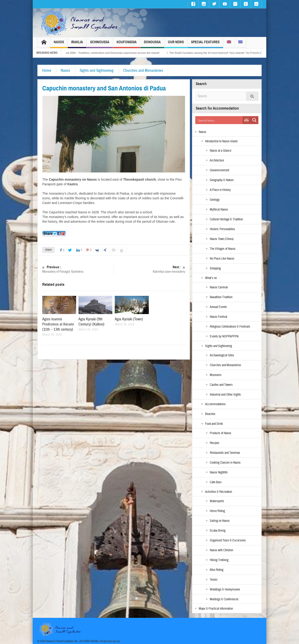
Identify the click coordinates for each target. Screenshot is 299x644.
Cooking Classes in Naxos (225, 463)
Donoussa (152, 44)
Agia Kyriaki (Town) (129, 319)
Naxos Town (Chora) (222, 239)
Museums (216, 375)
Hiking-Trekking (219, 560)
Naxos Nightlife (219, 472)
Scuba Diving (218, 531)
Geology (215, 200)
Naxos (59, 44)
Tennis (214, 580)
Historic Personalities (222, 229)
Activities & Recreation (219, 492)
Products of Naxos (221, 433)
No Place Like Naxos (222, 259)
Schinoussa (100, 44)
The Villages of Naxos (223, 249)
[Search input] (219, 120)
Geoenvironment (219, 170)
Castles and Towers (221, 385)
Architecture (217, 161)
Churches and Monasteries (143, 70)
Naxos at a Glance (221, 151)
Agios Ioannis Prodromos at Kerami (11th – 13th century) (58, 324)
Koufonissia (127, 44)
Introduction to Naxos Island (221, 141)
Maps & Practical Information (216, 609)
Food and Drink (214, 424)
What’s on (211, 278)
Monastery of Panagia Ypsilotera (78, 269)
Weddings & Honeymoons (225, 590)
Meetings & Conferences (224, 599)
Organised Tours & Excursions (228, 540)
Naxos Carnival (219, 287)
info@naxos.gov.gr (110, 641)
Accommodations (215, 404)
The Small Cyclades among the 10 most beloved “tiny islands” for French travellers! (228, 53)
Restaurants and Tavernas (225, 453)
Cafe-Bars (216, 482)
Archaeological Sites (222, 355)
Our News (176, 44)
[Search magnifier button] (254, 120)
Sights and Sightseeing (97, 70)
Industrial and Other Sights (225, 395)
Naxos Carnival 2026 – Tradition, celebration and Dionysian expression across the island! (112, 53)
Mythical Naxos (219, 210)
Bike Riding (217, 570)
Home (47, 70)
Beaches (210, 414)
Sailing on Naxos (220, 521)
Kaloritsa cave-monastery (149, 269)
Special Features (205, 44)
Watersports (217, 501)
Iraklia (77, 44)
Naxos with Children (221, 550)
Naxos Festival (219, 317)
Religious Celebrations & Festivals (230, 327)
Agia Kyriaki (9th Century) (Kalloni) (91, 322)
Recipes (215, 443)
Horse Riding (217, 511)
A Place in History (220, 190)
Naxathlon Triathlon (221, 297)
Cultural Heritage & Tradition (226, 219)
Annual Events (218, 307)
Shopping (215, 268)
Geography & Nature (222, 180)
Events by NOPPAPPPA (224, 336)
